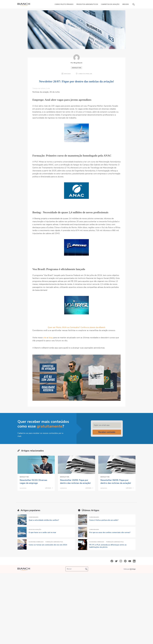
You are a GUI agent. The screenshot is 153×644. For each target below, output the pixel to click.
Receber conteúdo (107, 432)
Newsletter (76, 68)
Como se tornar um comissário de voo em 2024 (48, 545)
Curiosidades (34, 517)
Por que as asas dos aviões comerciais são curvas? (110, 532)
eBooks (126, 4)
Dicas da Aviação (35, 529)
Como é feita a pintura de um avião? (104, 520)
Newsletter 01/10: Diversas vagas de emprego (33, 482)
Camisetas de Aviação (110, 4)
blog (51, 338)
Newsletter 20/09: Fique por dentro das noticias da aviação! (75, 482)
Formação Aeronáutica (54, 542)
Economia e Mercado (36, 542)
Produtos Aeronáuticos (87, 4)
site (45, 338)
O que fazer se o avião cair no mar (42, 532)
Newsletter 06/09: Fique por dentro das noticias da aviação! (116, 482)
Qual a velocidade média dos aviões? (44, 520)
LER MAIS (49, 488)
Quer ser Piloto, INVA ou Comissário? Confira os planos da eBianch (76, 327)
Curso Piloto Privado (64, 4)
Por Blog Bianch (76, 63)
